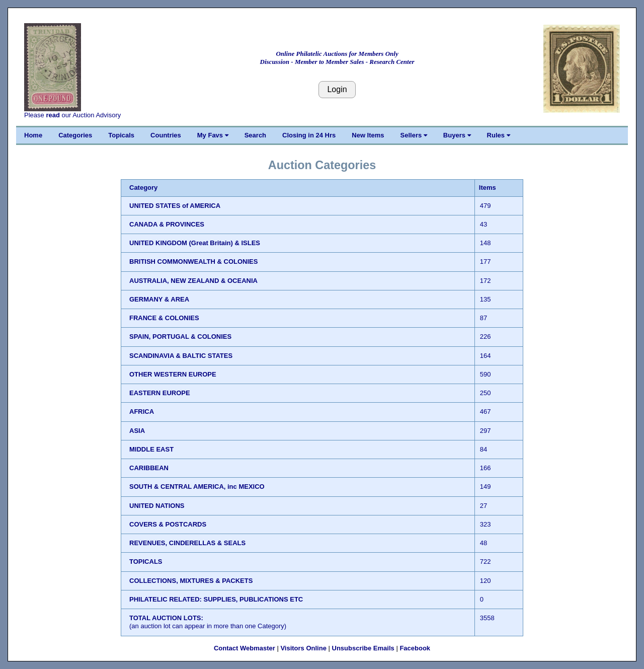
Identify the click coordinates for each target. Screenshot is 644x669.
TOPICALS (146, 562)
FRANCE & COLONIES (164, 318)
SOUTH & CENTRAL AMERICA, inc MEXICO (197, 487)
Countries (166, 135)
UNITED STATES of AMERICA (175, 206)
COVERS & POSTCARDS (168, 524)
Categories (75, 135)
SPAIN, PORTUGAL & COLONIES (180, 337)
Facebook (415, 648)
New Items (368, 135)
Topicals (121, 135)
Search (255, 135)
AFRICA (142, 412)
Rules (499, 135)
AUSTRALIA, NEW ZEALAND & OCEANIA (193, 281)
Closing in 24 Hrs (309, 135)
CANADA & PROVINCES (167, 224)
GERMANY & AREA (159, 299)
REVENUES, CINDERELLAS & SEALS (187, 543)
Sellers (414, 135)
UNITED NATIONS (157, 506)
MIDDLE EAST (151, 449)
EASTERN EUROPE (160, 393)
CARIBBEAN (149, 468)
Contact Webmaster (245, 648)
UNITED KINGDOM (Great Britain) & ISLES (195, 243)
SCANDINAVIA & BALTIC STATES (181, 356)
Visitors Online (303, 648)
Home (33, 135)
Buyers (457, 135)
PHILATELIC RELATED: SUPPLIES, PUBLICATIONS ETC (216, 599)
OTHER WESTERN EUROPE (173, 374)
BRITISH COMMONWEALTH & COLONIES (193, 262)
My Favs (213, 135)
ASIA (137, 431)
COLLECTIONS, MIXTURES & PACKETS (191, 581)
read (53, 115)
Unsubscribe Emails (363, 648)
